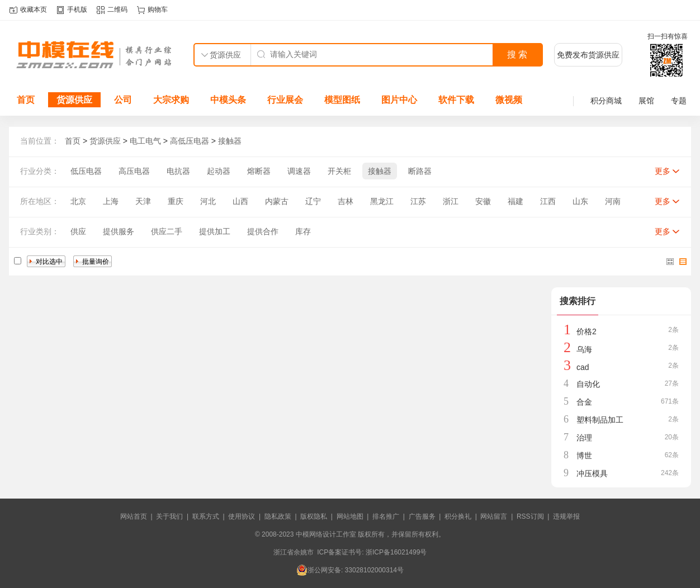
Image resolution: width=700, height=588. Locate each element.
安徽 (483, 201)
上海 (111, 201)
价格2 (587, 331)
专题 (679, 101)
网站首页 (134, 516)
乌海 (584, 349)
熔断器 (259, 171)
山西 (240, 201)
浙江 (451, 201)
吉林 (346, 201)
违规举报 (566, 516)
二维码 (117, 10)
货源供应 (74, 100)
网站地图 (350, 516)
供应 (78, 231)
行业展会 (285, 100)
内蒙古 (277, 201)
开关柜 (339, 171)
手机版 (77, 10)
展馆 (646, 101)
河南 (613, 201)
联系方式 (206, 516)
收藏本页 (34, 10)
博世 (584, 456)
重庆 (176, 201)
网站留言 (494, 516)
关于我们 (169, 516)
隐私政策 (278, 516)
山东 (580, 201)
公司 (123, 100)
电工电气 (145, 141)
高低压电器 (190, 141)
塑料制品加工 (600, 420)
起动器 (219, 171)
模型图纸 (342, 100)
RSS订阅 (530, 516)
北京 (78, 201)
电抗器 (178, 171)
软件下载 (456, 100)
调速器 (299, 171)
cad (583, 367)
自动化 (588, 384)
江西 (548, 201)
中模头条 (228, 100)
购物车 (158, 10)
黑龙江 (382, 201)
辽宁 (313, 201)
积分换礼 (458, 516)
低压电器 (86, 171)
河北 (208, 201)
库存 (303, 231)
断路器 (420, 171)
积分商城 (606, 101)
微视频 (509, 100)
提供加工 (215, 231)
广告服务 (422, 516)
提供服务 (119, 231)
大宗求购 (171, 100)
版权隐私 (314, 516)
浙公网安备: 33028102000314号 (350, 570)
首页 (26, 100)
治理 (584, 438)
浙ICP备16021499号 (396, 552)
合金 (584, 402)
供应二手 (167, 231)
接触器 (230, 141)
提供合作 (263, 231)
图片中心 (399, 100)
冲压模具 (592, 473)
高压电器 (134, 171)
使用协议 (242, 516)
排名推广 (386, 516)
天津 (143, 201)
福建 (515, 201)
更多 (663, 171)
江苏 (418, 201)
